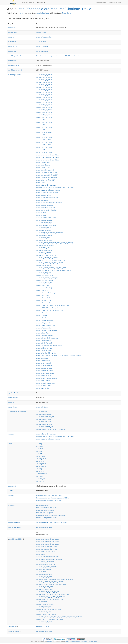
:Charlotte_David (44, 527)
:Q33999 (41, 464)
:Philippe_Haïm (44, 323)
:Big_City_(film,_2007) (46, 180)
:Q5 (39, 469)
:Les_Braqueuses (44, 273)
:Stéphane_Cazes (44, 348)
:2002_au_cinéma (44, 107)
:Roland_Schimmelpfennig (47, 338)
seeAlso (11, 495)
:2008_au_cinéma (44, 122)
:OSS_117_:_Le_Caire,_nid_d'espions (51, 308)
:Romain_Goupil (44, 341)
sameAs (11, 505)
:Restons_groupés (44, 335)
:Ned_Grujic (42, 388)
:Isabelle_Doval (44, 228)
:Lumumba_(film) (44, 288)
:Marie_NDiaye (43, 376)
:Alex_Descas (43, 165)
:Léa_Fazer (42, 290)
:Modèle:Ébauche (44, 422)
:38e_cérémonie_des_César (48, 160)
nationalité (13, 398)
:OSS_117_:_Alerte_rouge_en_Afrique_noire (53, 305)
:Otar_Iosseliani (44, 318)
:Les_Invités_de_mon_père (47, 278)
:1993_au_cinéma (44, 87)
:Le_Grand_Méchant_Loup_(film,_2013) (51, 268)
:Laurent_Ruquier (44, 265)
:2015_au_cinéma (44, 142)
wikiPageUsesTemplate (17, 412)
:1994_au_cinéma (44, 90)
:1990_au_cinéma (44, 80)
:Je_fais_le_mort (44, 240)
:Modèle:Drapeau (44, 424)
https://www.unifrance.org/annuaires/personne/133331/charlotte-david (58, 56)
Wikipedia (50, 641)
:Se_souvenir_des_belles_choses (49, 346)
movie (11, 37)
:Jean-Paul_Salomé (45, 245)
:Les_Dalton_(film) (44, 275)
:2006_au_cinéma (44, 117)
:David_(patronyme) (45, 562)
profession (12, 51)
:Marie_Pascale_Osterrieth (47, 378)
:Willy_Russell (43, 361)
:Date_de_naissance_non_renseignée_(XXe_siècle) (55, 188)
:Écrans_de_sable (44, 371)
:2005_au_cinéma (44, 115)
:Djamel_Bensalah (44, 205)
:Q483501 (41, 466)
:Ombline (42, 315)
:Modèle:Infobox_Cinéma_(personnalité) (51, 429)
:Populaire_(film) (44, 37)
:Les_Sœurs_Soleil (45, 283)
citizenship (12, 32)
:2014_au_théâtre (44, 140)
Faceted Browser (100, 3)
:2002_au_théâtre (44, 110)
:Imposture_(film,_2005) (46, 225)
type (10, 444)
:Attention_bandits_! (45, 170)
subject (11, 434)
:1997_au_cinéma (44, 97)
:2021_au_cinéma (44, 152)
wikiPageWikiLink (14, 75)
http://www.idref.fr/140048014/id (46, 508)
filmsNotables (14, 393)
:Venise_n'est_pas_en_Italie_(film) (49, 619)
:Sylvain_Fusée (44, 386)
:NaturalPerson (42, 474)
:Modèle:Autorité (44, 414)
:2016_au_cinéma (44, 147)
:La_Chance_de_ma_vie (46, 255)
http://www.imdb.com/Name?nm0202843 (49, 500)
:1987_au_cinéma (44, 75)
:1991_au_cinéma (44, 82)
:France (41, 32)
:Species (40, 481)
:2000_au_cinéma (44, 105)
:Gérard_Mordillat (44, 220)
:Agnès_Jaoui (43, 162)
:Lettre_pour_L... (44, 285)
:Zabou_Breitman (44, 366)
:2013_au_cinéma (44, 137)
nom (11, 402)
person (21, 13)
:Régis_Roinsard (44, 343)
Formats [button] (41, 3)
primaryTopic (14, 631)
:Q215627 (41, 461)
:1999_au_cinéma (44, 102)
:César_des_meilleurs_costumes (49, 203)
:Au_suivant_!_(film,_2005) (47, 175)
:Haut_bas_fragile (44, 223)
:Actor (39, 451)
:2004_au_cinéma (44, 112)
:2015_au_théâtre (44, 145)
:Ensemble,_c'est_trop (46, 208)
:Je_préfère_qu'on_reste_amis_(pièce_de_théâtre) (54, 243)
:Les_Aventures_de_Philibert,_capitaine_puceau (54, 270)
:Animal (40, 476)
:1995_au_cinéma (44, 92)
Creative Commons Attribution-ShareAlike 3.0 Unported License (81, 641)
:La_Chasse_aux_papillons (47, 258)
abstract (11, 28)
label (10, 491)
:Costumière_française (46, 185)
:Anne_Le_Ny (43, 167)
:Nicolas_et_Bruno (45, 303)
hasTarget (13, 627)
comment (12, 486)
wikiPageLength (14, 65)
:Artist (39, 454)
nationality (12, 42)
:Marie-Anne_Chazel (45, 373)
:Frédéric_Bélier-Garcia (46, 218)
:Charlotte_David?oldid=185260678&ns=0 (52, 522)
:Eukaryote (41, 479)
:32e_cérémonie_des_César (48, 155)
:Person (40, 446)
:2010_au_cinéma (44, 127)
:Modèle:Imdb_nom (45, 427)
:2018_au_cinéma (44, 150)
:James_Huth (43, 238)
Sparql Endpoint (115, 3)
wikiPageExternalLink (16, 56)
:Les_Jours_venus (44, 280)
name (11, 532)
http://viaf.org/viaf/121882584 (45, 510)
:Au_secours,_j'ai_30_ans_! (47, 173)
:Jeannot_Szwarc (44, 250)
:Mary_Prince (43, 381)
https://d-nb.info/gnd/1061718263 (47, 518)
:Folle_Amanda (44, 569)
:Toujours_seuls (44, 351)
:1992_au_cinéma (44, 85)
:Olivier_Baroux (44, 313)
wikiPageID (12, 61)
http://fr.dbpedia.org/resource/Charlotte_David (55, 9)
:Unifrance (42, 358)
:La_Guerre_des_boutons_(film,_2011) (51, 260)
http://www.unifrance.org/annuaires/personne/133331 (53, 498)
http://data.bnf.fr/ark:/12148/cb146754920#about (51, 515)
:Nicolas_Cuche (44, 300)
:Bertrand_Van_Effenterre (47, 178)
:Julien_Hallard (43, 253)
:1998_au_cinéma (44, 100)
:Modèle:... (42, 412)
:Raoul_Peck (43, 333)
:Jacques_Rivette (44, 235)
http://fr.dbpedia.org (43, 13)
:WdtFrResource (43, 627)
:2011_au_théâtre (44, 132)
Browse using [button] (28, 3)
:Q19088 (41, 459)
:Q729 (40, 471)
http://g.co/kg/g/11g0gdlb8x (45, 513)
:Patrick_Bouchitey (45, 320)
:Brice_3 (41, 183)
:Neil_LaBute (43, 295)
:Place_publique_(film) (46, 325)
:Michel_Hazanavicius (46, 383)
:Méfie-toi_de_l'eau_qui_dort (48, 293)
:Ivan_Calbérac (44, 230)
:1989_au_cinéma (44, 77)
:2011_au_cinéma (44, 130)
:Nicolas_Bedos (44, 298)
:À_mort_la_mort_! (45, 368)
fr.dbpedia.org (66, 13)
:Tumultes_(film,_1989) (46, 353)
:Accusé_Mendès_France (47, 547)
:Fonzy (41, 213)
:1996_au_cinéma (44, 95)
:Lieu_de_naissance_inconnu (48, 190)
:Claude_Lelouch (44, 195)
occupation (12, 46)
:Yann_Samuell (43, 363)
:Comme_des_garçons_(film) (48, 198)
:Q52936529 (42, 505)
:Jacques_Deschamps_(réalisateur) (50, 233)
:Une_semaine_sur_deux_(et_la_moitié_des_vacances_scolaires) (59, 356)
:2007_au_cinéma (44, 120)
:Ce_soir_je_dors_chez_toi (47, 193)
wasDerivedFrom (14, 522)
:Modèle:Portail (43, 419)
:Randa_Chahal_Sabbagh (47, 330)
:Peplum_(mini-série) (45, 604)
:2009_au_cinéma (44, 125)
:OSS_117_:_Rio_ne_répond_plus (49, 310)
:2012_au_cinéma (44, 135)
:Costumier (42, 46)
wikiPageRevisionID (15, 70)
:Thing (39, 444)
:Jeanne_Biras (43, 248)
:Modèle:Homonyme (45, 417)
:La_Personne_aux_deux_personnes (50, 263)
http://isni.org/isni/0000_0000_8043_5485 (49, 495)
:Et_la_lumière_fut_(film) (46, 210)
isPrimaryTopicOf (14, 527)
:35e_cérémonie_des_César (48, 157)
